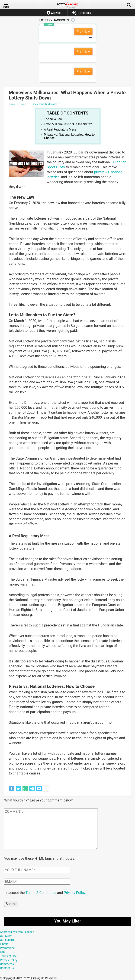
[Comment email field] (37, 881)
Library (4, 944)
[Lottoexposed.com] (68, 5)
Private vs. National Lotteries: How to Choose (69, 136)
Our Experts (7, 940)
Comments (7, 964)
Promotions (7, 948)
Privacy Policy (75, 892)
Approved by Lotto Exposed (17, 932)
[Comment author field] (37, 870)
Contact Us (7, 968)
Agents (56, 13)
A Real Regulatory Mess (60, 129)
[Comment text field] (51, 829)
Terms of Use (8, 956)
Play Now (83, 31)
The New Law (53, 119)
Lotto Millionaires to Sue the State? (68, 124)
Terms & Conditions (41, 892)
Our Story (6, 935)
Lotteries (85, 13)
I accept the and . (46, 892)
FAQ (3, 952)
